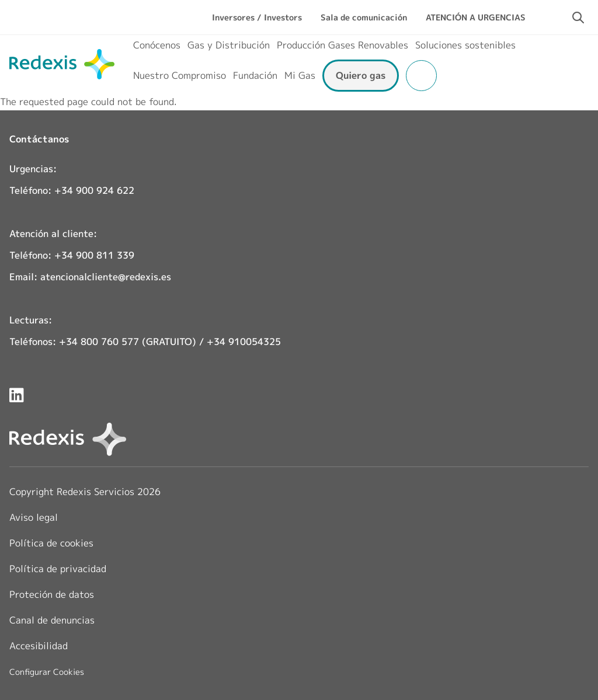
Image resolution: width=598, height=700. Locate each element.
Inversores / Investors (257, 17)
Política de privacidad (58, 569)
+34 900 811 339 (94, 255)
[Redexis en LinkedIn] (17, 395)
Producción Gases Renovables (343, 45)
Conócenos (157, 45)
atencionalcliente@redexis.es (106, 277)
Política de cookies (51, 543)
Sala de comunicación (364, 17)
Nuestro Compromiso (180, 75)
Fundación (255, 75)
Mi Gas (300, 75)
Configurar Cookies (47, 672)
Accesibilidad (39, 646)
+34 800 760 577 (99, 342)
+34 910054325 (244, 342)
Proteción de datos (52, 594)
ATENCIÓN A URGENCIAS (476, 17)
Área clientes (421, 76)
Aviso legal (34, 517)
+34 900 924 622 (94, 190)
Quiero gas (361, 75)
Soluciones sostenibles (465, 45)
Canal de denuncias (52, 620)
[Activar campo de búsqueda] (578, 18)
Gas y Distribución (229, 45)
